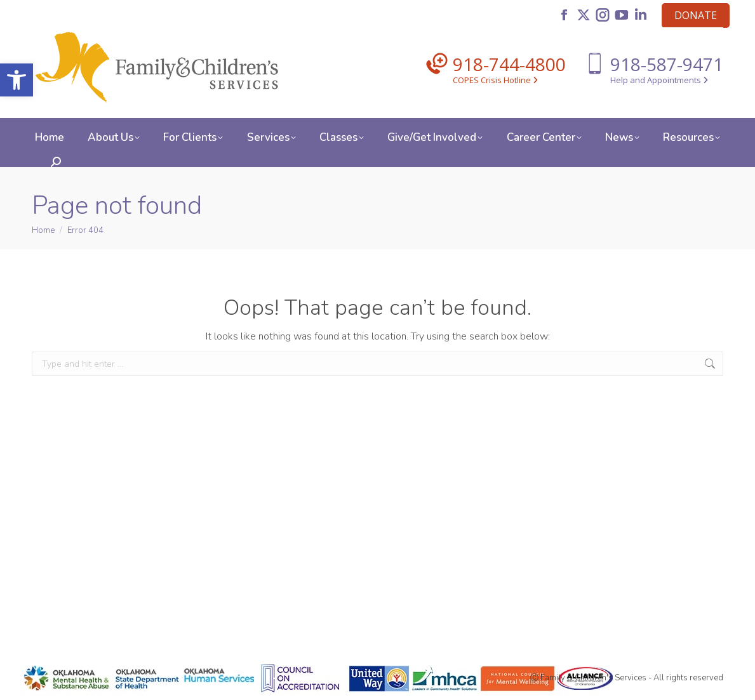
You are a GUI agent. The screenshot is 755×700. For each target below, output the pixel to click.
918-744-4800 (509, 64)
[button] (17, 80)
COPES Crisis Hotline (495, 80)
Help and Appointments (659, 80)
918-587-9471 (667, 64)
